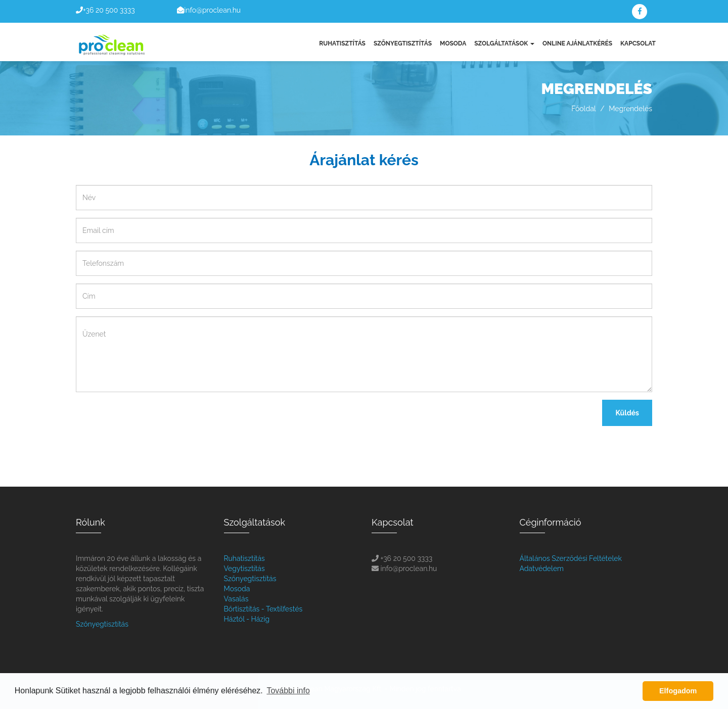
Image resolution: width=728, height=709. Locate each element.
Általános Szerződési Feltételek (571, 558)
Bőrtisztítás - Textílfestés (263, 609)
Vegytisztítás (244, 569)
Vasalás (236, 599)
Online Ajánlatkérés (577, 43)
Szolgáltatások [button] (504, 43)
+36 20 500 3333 (109, 10)
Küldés (627, 413)
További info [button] (288, 691)
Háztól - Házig (247, 619)
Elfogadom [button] (678, 691)
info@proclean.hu (212, 10)
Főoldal (583, 109)
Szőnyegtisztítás (403, 43)
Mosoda (453, 43)
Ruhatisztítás (342, 43)
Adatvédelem (542, 569)
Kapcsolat (638, 43)
